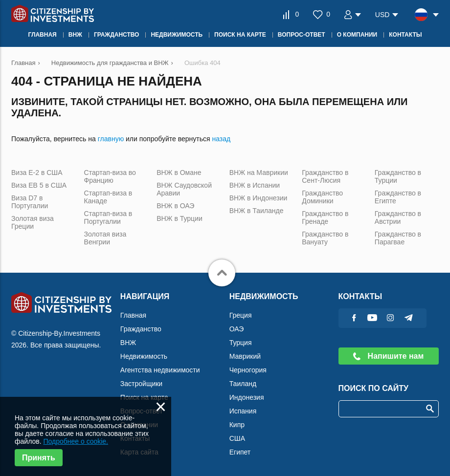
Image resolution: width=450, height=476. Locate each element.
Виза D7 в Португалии (30, 202)
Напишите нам (388, 356)
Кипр (237, 425)
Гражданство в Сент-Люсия (325, 176)
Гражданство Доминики (322, 197)
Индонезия (247, 397)
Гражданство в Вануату (325, 238)
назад (221, 139)
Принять (39, 458)
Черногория (248, 370)
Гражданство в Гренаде (325, 217)
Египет (240, 452)
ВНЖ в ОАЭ (175, 206)
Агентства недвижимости (160, 370)
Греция (241, 315)
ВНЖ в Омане (179, 173)
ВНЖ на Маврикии (259, 173)
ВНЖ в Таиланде (257, 211)
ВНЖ (128, 343)
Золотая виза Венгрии (105, 238)
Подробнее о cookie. (76, 441)
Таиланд (243, 384)
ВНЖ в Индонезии (259, 198)
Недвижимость (144, 356)
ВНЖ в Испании (255, 185)
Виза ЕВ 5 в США (39, 185)
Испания (243, 411)
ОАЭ (237, 329)
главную (111, 139)
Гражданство (141, 329)
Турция (241, 343)
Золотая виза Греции (33, 222)
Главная (133, 315)
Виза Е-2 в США (37, 173)
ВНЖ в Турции (180, 218)
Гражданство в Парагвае (398, 238)
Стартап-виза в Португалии (108, 217)
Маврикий (245, 356)
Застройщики (141, 384)
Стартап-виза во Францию (110, 176)
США (237, 438)
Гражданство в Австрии (398, 217)
